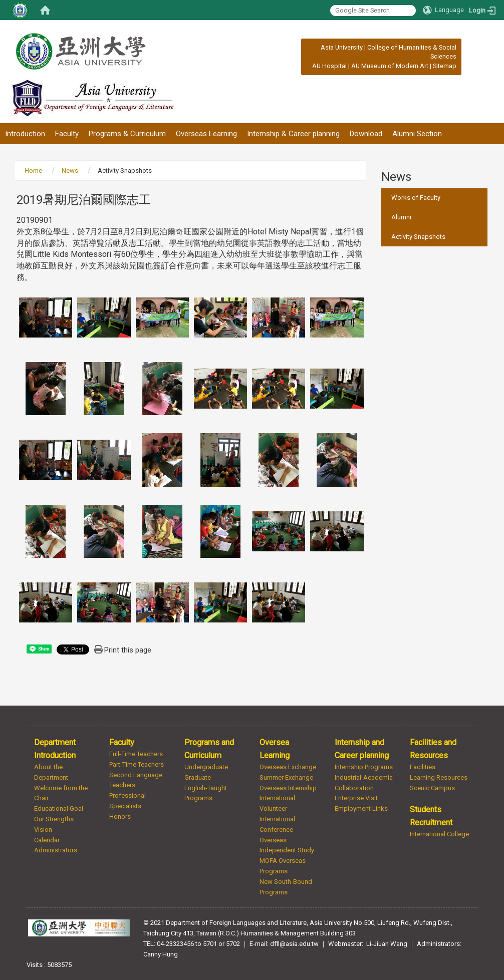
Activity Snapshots (418, 237)
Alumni (401, 217)
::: (315, 47)
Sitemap (445, 66)
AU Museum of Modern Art (390, 66)
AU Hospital (329, 66)
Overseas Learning (206, 134)
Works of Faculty (416, 198)
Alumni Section (417, 134)
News (70, 171)
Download (366, 134)
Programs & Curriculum (127, 134)
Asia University (342, 47)
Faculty (67, 134)
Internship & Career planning (293, 134)
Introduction (25, 134)
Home (33, 171)
